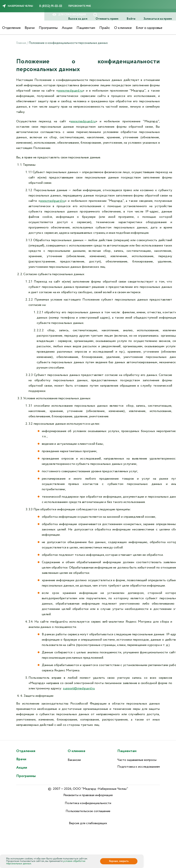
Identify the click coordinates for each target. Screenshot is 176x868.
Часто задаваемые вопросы (137, 760)
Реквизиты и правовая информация (88, 795)
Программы (48, 28)
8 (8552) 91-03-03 (51, 6)
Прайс (105, 28)
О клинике (123, 28)
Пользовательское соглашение (88, 811)
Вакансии (74, 760)
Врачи (30, 28)
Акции (67, 28)
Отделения (11, 28)
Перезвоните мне (80, 6)
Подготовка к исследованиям (139, 767)
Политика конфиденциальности (88, 803)
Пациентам (86, 28)
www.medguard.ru (70, 91)
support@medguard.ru (79, 688)
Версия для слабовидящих (88, 823)
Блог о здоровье (149, 28)
